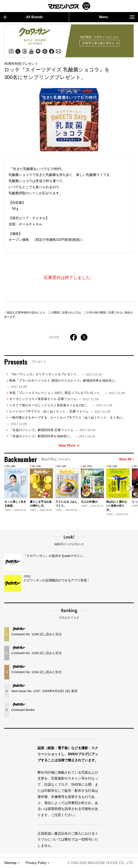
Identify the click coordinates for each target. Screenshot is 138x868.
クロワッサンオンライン (100, 43)
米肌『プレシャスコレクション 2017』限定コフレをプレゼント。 (67, 393)
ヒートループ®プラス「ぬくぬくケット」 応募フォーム (60, 411)
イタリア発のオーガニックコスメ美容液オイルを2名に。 (61, 405)
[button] (130, 488)
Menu (117, 17)
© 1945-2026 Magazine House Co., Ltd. (100, 863)
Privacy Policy (36, 863)
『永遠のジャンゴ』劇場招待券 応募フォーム (52, 430)
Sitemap (10, 863)
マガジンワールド (69, 6)
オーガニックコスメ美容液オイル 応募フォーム (54, 399)
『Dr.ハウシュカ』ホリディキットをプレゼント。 (56, 374)
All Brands (23, 17)
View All (126, 459)
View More (69, 445)
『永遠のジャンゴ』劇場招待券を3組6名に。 (52, 436)
